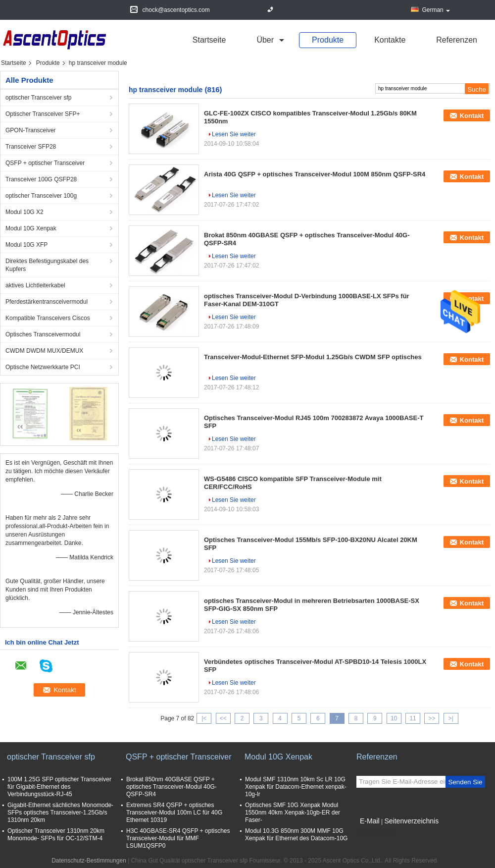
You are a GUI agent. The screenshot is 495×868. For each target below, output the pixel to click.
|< (204, 718)
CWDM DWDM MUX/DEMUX (44, 351)
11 (413, 718)
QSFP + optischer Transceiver (45, 163)
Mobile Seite (376, 833)
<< (223, 718)
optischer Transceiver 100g (41, 196)
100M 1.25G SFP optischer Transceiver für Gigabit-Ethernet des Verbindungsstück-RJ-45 (59, 787)
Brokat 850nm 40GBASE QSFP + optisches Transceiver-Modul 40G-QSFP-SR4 (172, 787)
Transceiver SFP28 (31, 147)
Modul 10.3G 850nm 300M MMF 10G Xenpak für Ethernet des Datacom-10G (296, 835)
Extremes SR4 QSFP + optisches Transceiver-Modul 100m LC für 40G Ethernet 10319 (174, 813)
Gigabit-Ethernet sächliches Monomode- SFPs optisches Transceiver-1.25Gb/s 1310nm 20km (60, 813)
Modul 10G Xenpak (31, 228)
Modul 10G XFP (26, 245)
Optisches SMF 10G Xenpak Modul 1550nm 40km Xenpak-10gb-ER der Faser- (293, 813)
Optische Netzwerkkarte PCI (43, 367)
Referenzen (457, 40)
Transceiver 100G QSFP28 (41, 179)
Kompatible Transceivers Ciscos (48, 318)
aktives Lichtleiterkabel (35, 285)
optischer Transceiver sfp (38, 98)
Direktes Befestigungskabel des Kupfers (47, 265)
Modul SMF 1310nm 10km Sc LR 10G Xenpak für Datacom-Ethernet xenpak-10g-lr (296, 787)
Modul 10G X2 (25, 212)
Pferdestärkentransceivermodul (47, 302)
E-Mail (370, 821)
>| (451, 718)
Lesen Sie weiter (234, 134)
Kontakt (472, 116)
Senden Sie (466, 782)
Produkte (328, 40)
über (265, 40)
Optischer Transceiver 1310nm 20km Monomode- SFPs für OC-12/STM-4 (56, 835)
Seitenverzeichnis (411, 821)
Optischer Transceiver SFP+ (43, 114)
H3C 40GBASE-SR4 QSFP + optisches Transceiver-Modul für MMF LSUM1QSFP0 (178, 838)
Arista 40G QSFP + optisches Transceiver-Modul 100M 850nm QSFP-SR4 (315, 174)
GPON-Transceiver (31, 130)
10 (394, 718)
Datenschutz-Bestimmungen (89, 861)
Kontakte (390, 40)
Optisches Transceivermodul (43, 334)
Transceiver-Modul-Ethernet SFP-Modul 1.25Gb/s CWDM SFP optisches (313, 357)
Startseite (209, 40)
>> (432, 718)
